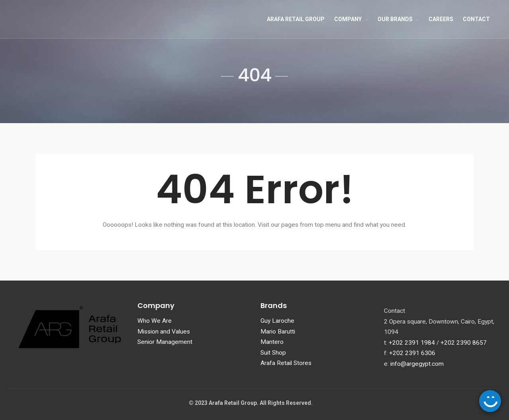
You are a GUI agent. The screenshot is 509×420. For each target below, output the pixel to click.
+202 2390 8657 (464, 343)
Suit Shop (273, 353)
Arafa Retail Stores (286, 363)
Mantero (272, 342)
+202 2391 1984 (412, 343)
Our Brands (395, 19)
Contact (476, 19)
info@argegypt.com (417, 364)
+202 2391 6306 (412, 353)
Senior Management (165, 342)
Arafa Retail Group (296, 19)
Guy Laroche (277, 321)
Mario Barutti (278, 332)
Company (348, 19)
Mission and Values (164, 332)
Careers (441, 19)
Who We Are (155, 321)
